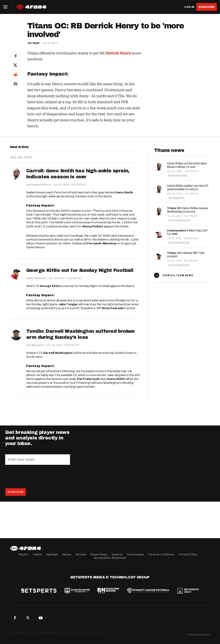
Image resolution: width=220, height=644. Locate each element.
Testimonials (135, 554)
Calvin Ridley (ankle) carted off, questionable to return (188, 187)
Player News (99, 554)
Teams (37, 554)
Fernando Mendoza (102, 243)
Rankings (52, 554)
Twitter (28, 618)
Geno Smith (125, 192)
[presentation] (38, 476)
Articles (81, 554)
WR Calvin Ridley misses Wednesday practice (188, 210)
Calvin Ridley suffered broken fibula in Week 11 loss (187, 165)
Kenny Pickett (93, 226)
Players (23, 554)
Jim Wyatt (33, 43)
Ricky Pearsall (113, 308)
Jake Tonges (68, 304)
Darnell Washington (58, 353)
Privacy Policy (188, 554)
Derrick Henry (118, 53)
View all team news (178, 275)
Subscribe (207, 7)
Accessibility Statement (110, 558)
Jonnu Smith (115, 379)
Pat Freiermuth (89, 379)
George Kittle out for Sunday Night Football (80, 270)
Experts (117, 554)
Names (67, 554)
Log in (189, 7)
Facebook (15, 618)
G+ (41, 618)
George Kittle (50, 286)
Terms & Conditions (161, 554)
